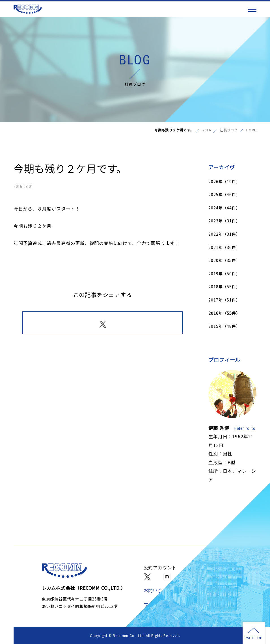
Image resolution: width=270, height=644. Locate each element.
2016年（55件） (224, 313)
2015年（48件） (224, 326)
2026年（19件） (224, 181)
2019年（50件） (224, 274)
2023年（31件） (224, 221)
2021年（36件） (224, 247)
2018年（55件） (224, 287)
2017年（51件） (224, 300)
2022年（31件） (224, 234)
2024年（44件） (224, 208)
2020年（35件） (224, 260)
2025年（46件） (224, 194)
